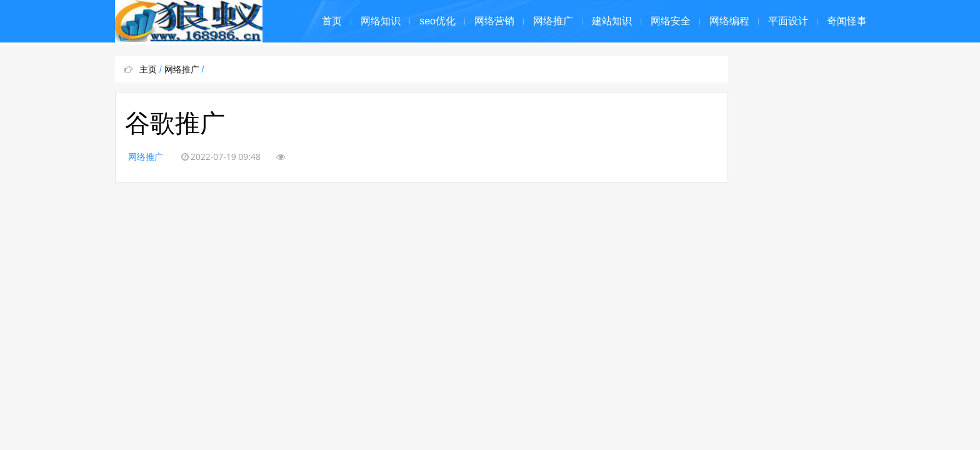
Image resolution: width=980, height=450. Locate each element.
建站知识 (612, 21)
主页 (148, 69)
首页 (332, 21)
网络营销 (494, 21)
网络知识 (381, 21)
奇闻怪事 (847, 21)
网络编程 (729, 21)
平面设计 (788, 21)
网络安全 (671, 21)
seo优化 (437, 21)
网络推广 (553, 21)
